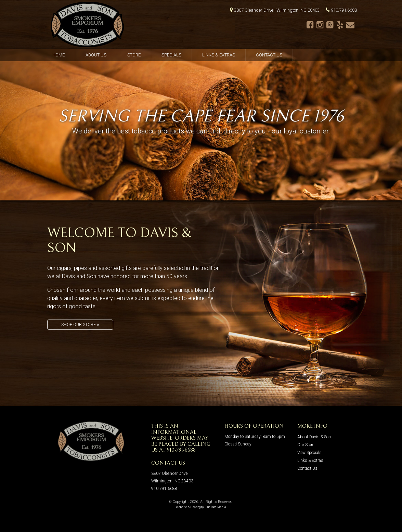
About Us (96, 55)
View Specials (309, 453)
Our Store (306, 445)
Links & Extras (219, 55)
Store (134, 55)
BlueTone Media (215, 507)
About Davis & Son (314, 437)
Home (59, 55)
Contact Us (269, 55)
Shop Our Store (80, 325)
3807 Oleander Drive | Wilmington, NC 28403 (277, 10)
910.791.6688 (344, 10)
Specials (171, 55)
